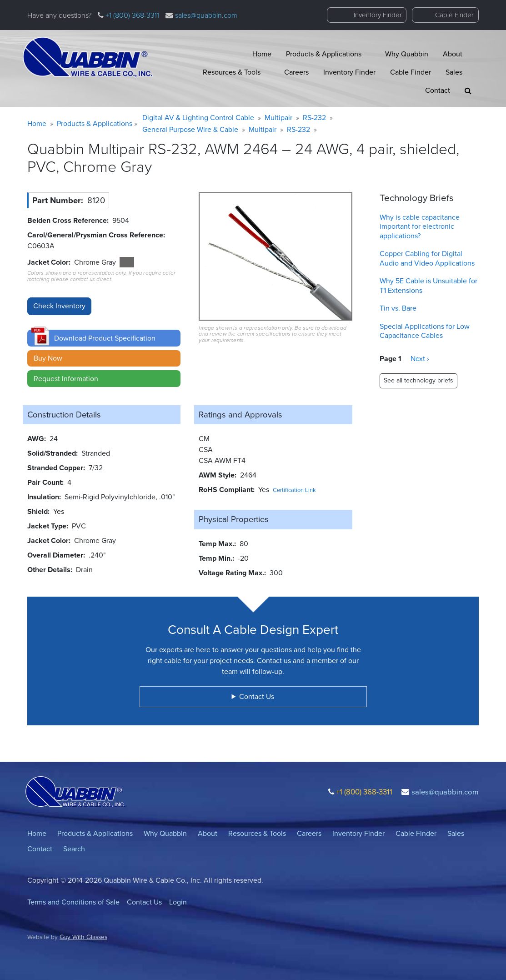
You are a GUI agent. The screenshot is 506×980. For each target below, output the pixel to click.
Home (262, 54)
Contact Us (144, 902)
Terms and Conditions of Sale (73, 902)
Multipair (278, 118)
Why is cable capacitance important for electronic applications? (420, 227)
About (453, 54)
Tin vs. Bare (398, 308)
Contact (438, 90)
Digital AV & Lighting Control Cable (198, 118)
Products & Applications (324, 54)
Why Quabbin (407, 54)
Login (178, 902)
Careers (296, 72)
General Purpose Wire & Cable (190, 129)
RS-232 (314, 118)
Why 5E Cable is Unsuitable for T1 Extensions (428, 286)
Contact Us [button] (257, 696)
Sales (454, 72)
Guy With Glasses (83, 937)
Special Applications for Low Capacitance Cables (425, 331)
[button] (468, 91)
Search (74, 849)
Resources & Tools (232, 72)
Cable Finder (454, 15)
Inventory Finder (378, 15)
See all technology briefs (418, 380)
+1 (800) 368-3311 (131, 15)
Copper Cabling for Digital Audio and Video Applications (427, 258)
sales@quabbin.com (206, 15)
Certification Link (294, 490)
